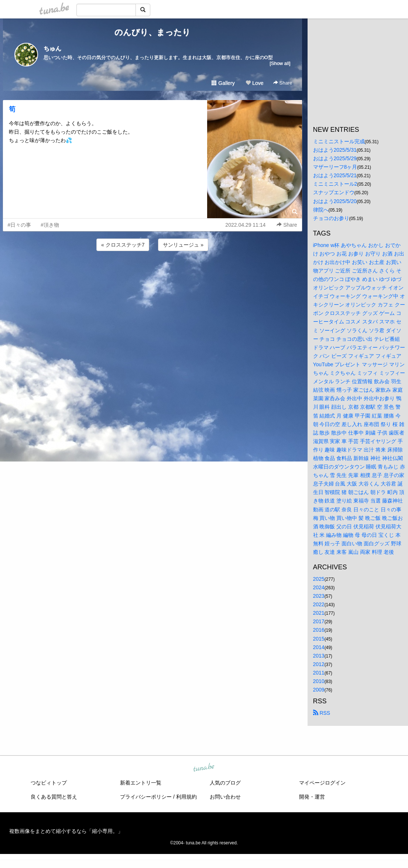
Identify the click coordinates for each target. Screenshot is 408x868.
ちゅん (52, 49)
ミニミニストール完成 (339, 141)
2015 (319, 639)
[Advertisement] (152, 272)
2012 (319, 664)
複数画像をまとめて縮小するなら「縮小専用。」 (66, 831)
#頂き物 (50, 225)
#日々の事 (20, 225)
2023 (319, 596)
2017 (319, 621)
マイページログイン (322, 783)
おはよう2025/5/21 (335, 175)
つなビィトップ (49, 783)
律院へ (321, 210)
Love (254, 83)
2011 (319, 673)
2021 (319, 613)
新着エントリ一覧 (141, 783)
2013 (319, 656)
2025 (319, 579)
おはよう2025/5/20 (335, 201)
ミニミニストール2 (335, 184)
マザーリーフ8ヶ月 (335, 167)
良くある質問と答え (54, 797)
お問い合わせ (225, 797)
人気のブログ (225, 783)
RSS (322, 713)
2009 (319, 690)
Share (283, 83)
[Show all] (280, 63)
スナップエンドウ (334, 192)
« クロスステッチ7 (123, 245)
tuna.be (204, 768)
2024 (319, 587)
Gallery (223, 83)
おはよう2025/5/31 (335, 150)
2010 (319, 681)
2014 (319, 647)
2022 (319, 604)
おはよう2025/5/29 (335, 158)
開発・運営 (312, 797)
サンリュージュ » (183, 245)
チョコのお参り (331, 218)
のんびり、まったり (152, 32)
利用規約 (186, 797)
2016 (319, 630)
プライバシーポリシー (146, 797)
